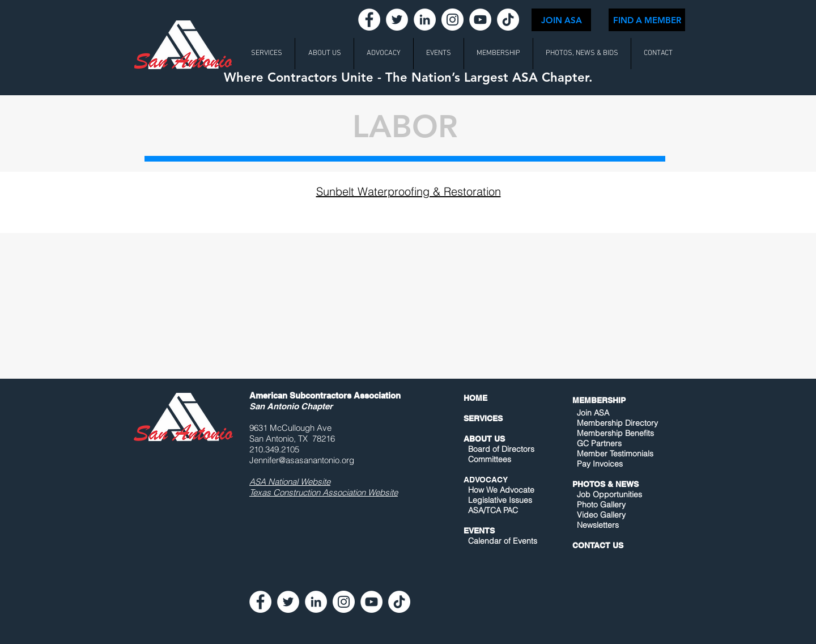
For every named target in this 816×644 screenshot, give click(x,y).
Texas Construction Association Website (324, 492)
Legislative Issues (500, 500)
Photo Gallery (601, 505)
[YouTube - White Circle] (480, 20)
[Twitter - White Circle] (397, 20)
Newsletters (597, 525)
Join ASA (593, 413)
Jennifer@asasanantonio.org (302, 460)
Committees (490, 459)
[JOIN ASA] (561, 20)
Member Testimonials (615, 454)
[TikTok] (508, 20)
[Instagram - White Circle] (452, 20)
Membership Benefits (615, 433)
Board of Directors (501, 449)
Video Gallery (601, 515)
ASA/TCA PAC (493, 510)
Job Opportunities (609, 494)
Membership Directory (616, 423)
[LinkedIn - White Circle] (425, 20)
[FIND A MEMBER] (647, 20)
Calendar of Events (503, 541)
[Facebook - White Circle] (369, 20)
